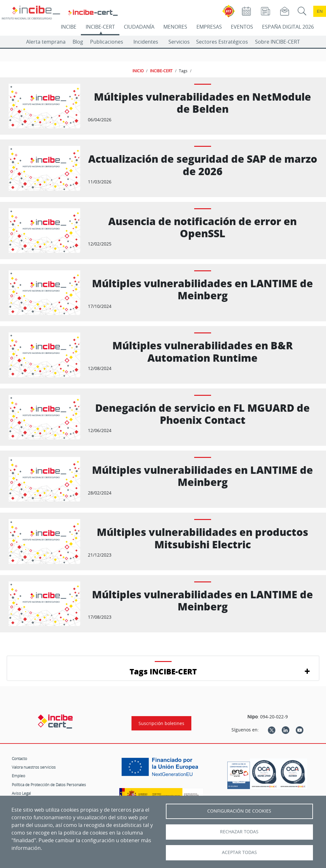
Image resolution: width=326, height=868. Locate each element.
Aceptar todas (239, 852)
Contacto (19, 758)
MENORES (175, 27)
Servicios (179, 42)
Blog (78, 42)
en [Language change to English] (320, 11)
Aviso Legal (21, 793)
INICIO (138, 71)
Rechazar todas (239, 832)
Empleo (18, 776)
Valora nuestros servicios (34, 767)
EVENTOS (242, 27)
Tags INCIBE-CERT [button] (163, 671)
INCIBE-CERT (100, 27)
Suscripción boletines (161, 723)
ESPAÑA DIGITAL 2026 (288, 27)
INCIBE (69, 27)
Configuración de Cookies (239, 811)
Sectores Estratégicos (222, 42)
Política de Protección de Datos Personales (49, 785)
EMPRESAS (209, 27)
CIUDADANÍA (139, 27)
